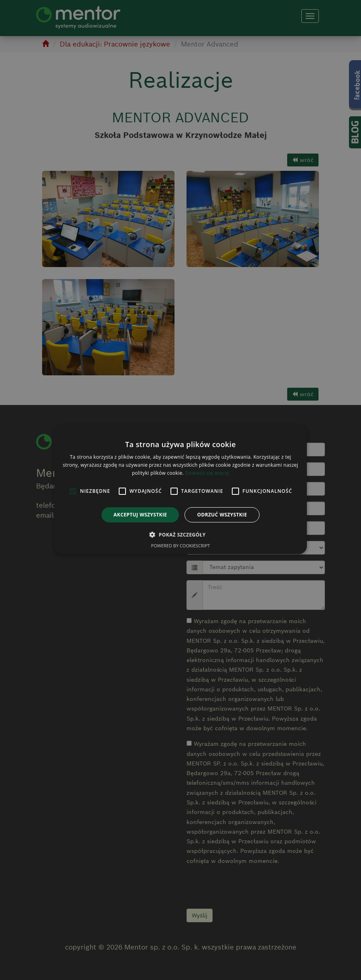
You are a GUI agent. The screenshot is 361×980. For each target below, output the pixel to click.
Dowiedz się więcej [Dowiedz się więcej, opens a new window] (207, 473)
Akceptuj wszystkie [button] (140, 515)
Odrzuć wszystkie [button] (222, 515)
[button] (180, 535)
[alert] (180, 490)
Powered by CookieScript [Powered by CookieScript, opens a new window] (181, 546)
